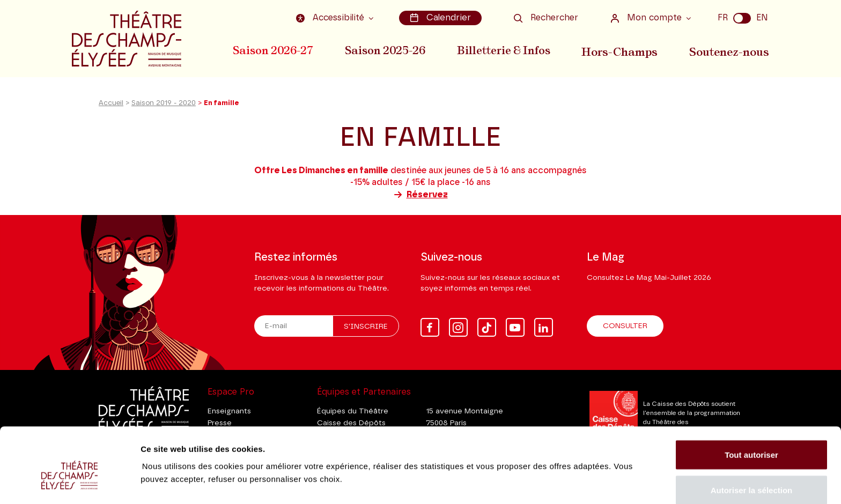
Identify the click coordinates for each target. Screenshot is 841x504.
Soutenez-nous (730, 50)
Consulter (625, 326)
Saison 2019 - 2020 (164, 106)
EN (762, 18)
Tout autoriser (751, 405)
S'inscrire (366, 327)
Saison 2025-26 (386, 50)
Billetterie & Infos (506, 50)
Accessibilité (333, 18)
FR (723, 18)
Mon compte (647, 18)
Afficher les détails (591, 464)
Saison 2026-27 (273, 50)
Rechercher (546, 18)
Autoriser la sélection (752, 440)
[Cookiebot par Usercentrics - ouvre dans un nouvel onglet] (69, 483)
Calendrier (441, 18)
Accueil (111, 106)
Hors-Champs (622, 50)
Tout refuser (751, 475)
